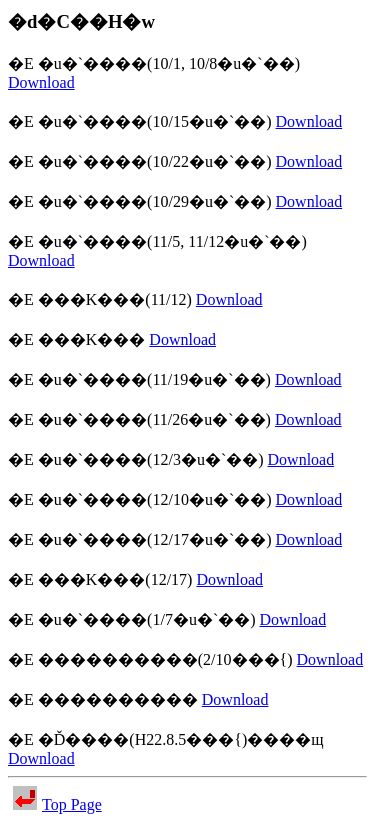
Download (41, 82)
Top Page (57, 804)
